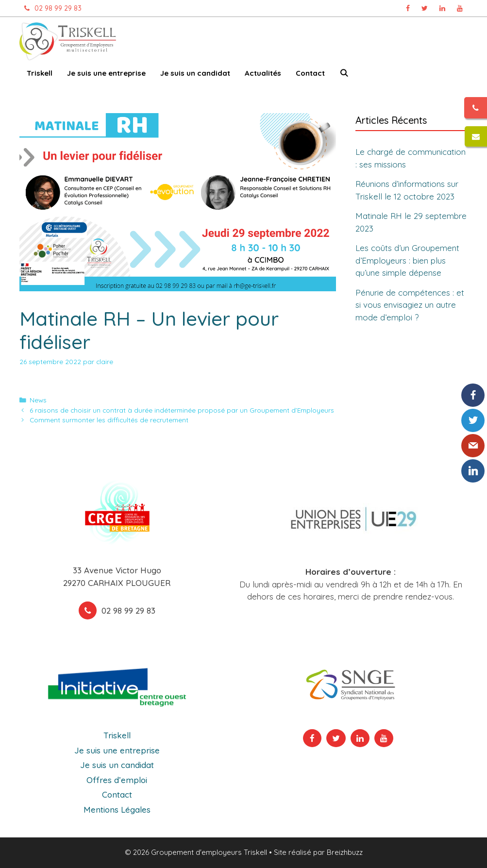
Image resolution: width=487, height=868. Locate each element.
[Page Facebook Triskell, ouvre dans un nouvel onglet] (408, 8)
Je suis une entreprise (106, 73)
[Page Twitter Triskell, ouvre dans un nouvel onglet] (425, 8)
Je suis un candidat (195, 73)
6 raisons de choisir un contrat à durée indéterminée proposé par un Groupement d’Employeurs (182, 410)
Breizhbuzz (345, 852)
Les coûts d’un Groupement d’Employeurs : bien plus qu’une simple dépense (407, 260)
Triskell (40, 73)
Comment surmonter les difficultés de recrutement (109, 420)
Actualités (263, 73)
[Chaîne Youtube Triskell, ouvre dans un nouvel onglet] (460, 8)
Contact (310, 73)
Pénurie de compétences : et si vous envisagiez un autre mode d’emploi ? (410, 305)
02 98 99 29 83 (50, 8)
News (38, 400)
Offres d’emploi (117, 780)
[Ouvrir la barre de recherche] (344, 75)
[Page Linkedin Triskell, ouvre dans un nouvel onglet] (442, 8)
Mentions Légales (117, 810)
